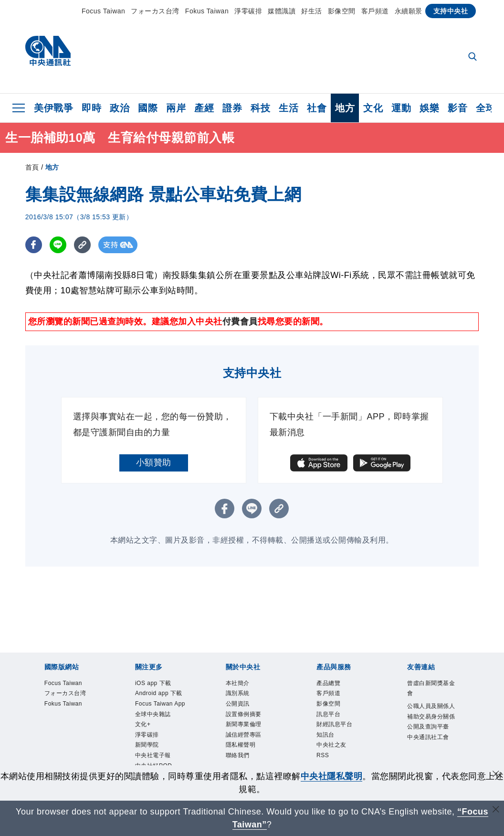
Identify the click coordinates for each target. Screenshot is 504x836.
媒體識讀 (282, 11)
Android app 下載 (159, 693)
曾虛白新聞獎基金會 (431, 688)
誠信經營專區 (244, 735)
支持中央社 (451, 11)
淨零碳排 (248, 11)
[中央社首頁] (48, 53)
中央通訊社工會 (428, 737)
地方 (345, 108)
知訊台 (325, 735)
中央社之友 (331, 745)
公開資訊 (238, 704)
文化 (373, 108)
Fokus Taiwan (207, 11)
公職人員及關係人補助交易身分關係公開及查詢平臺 (431, 716)
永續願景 (409, 11)
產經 (204, 108)
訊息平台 (328, 714)
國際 (148, 108)
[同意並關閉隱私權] (496, 775)
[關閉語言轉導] (496, 810)
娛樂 (429, 108)
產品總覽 (328, 683)
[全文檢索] (473, 57)
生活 (289, 108)
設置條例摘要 (244, 714)
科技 (260, 108)
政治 (120, 108)
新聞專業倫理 (244, 724)
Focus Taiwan (103, 11)
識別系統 (238, 693)
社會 (317, 108)
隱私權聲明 (241, 745)
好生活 (312, 11)
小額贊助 (154, 462)
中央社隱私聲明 (332, 776)
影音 (457, 108)
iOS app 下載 (153, 683)
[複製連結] (82, 245)
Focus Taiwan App (160, 704)
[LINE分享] (58, 245)
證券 (232, 108)
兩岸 (176, 108)
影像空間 (342, 11)
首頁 (32, 167)
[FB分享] (34, 245)
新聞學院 (147, 745)
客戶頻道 (375, 11)
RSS (323, 755)
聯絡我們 (238, 755)
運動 (401, 108)
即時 (91, 108)
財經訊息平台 (334, 724)
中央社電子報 (153, 755)
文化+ (143, 724)
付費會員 (240, 322)
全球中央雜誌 (153, 714)
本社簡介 (238, 683)
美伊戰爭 (53, 108)
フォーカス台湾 (155, 11)
